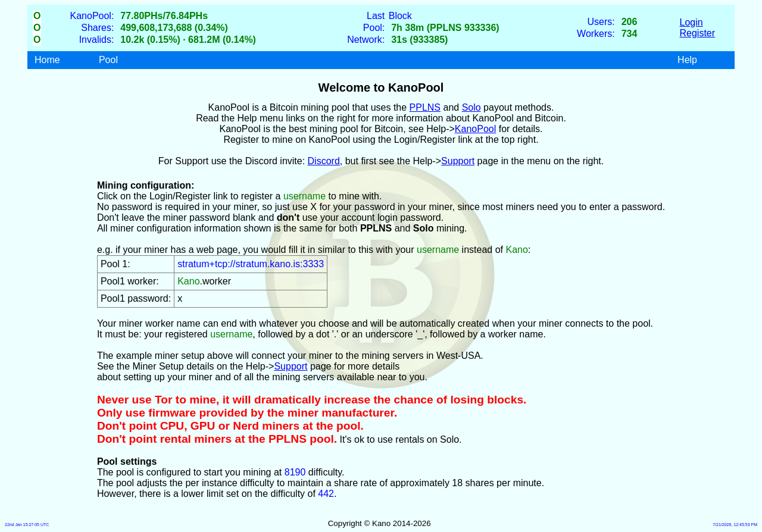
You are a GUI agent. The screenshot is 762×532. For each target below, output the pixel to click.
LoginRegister (698, 28)
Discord (324, 161)
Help (687, 60)
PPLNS (425, 107)
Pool (108, 60)
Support (458, 161)
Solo (471, 107)
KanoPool (475, 129)
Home (47, 60)
